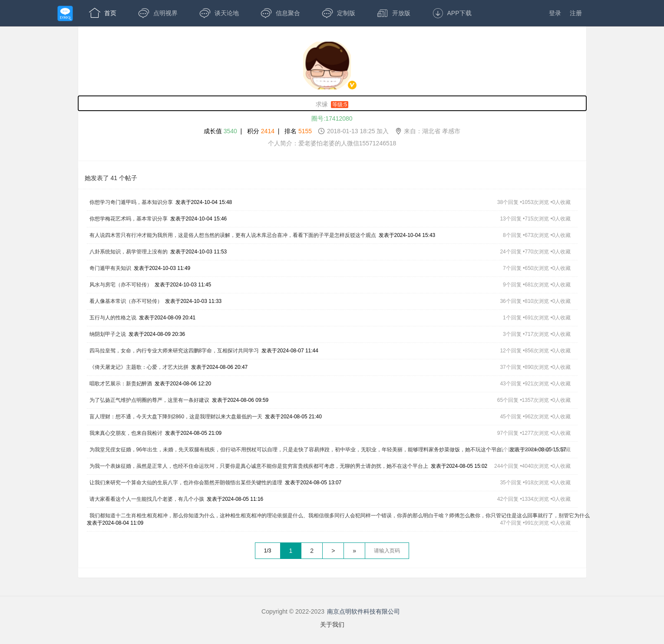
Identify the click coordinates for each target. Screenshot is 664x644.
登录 (555, 13)
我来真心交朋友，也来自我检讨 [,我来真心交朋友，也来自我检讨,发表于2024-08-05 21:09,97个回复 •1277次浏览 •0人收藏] (126, 433)
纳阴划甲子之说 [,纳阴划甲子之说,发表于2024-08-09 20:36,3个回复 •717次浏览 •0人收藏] (108, 334)
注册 (576, 13)
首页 (103, 13)
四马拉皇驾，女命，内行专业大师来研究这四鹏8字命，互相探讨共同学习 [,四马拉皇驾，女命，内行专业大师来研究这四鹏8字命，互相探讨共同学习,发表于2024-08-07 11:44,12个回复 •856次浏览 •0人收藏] (174, 351)
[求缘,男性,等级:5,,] (332, 103)
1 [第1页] (291, 551)
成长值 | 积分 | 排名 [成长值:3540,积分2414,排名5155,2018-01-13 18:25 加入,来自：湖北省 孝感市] (332, 131)
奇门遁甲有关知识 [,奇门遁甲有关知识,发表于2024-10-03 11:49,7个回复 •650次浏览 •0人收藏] (110, 268)
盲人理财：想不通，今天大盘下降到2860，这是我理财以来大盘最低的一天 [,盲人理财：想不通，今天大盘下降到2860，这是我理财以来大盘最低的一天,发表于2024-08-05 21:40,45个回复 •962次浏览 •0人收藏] (176, 417)
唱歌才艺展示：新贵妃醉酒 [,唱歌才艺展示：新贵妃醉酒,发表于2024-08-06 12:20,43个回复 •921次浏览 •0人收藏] (121, 384)
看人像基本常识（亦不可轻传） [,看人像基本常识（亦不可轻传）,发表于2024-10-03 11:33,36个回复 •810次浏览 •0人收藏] (126, 301)
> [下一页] (333, 551)
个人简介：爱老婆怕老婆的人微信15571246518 (332, 143)
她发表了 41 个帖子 (111, 178)
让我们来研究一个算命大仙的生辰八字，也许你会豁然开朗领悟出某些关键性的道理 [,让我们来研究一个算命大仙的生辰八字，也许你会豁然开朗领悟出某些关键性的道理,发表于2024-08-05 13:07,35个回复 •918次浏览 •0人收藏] (186, 483)
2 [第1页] (312, 551)
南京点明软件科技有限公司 (363, 611)
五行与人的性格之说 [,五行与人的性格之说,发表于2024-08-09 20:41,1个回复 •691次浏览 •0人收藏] (113, 318)
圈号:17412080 (332, 118)
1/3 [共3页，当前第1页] (268, 551)
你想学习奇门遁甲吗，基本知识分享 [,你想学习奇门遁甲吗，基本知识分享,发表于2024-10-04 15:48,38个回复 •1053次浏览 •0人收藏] (131, 202)
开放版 (394, 13)
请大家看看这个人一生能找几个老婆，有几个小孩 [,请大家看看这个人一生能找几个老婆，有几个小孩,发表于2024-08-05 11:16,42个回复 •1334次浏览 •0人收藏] (147, 499)
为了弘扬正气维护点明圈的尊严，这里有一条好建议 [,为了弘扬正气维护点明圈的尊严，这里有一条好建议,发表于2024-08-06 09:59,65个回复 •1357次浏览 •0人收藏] (149, 400)
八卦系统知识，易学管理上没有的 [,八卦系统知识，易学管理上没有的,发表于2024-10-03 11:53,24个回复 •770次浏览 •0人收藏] (129, 252)
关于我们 (332, 624)
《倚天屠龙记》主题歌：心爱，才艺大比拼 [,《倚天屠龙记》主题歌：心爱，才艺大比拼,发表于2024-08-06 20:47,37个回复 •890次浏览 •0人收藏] (139, 367)
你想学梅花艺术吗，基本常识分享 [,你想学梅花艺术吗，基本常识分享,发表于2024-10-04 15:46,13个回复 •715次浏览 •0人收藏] (129, 219)
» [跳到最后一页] (354, 551)
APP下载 (452, 13)
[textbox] (387, 551)
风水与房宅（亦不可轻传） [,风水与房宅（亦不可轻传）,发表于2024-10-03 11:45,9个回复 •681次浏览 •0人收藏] (121, 285)
